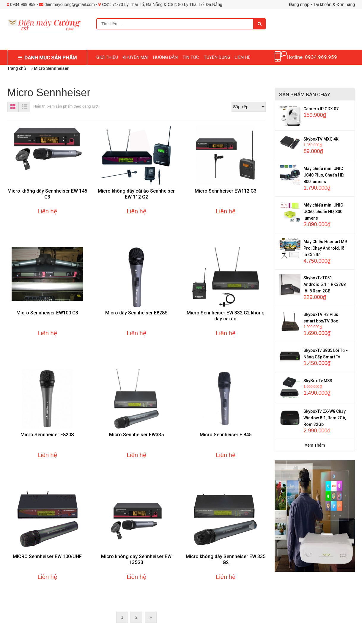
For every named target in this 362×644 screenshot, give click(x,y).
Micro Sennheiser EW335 (136, 435)
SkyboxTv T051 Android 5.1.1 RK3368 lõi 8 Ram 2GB (325, 284)
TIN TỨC (191, 57)
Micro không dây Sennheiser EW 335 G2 (226, 559)
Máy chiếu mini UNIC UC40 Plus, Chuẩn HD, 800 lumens (324, 175)
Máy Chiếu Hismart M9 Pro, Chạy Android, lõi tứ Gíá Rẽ (325, 248)
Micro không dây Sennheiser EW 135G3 (136, 559)
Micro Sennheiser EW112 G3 (226, 191)
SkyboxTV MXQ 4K (321, 139)
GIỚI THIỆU (107, 57)
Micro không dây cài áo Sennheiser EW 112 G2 (136, 194)
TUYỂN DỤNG (217, 57)
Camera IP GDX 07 (321, 109)
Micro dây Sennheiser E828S (136, 313)
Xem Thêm (315, 445)
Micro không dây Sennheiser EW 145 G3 (47, 194)
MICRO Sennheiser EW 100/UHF (47, 556)
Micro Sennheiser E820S (47, 435)
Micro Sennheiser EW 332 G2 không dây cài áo (226, 316)
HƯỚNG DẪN (165, 57)
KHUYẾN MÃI (136, 57)
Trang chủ (17, 68)
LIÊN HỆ (243, 57)
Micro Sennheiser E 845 (226, 435)
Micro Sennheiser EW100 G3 (47, 313)
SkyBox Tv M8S (318, 381)
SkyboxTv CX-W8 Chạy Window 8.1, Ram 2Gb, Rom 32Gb (325, 418)
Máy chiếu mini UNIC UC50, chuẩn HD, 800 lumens (323, 212)
